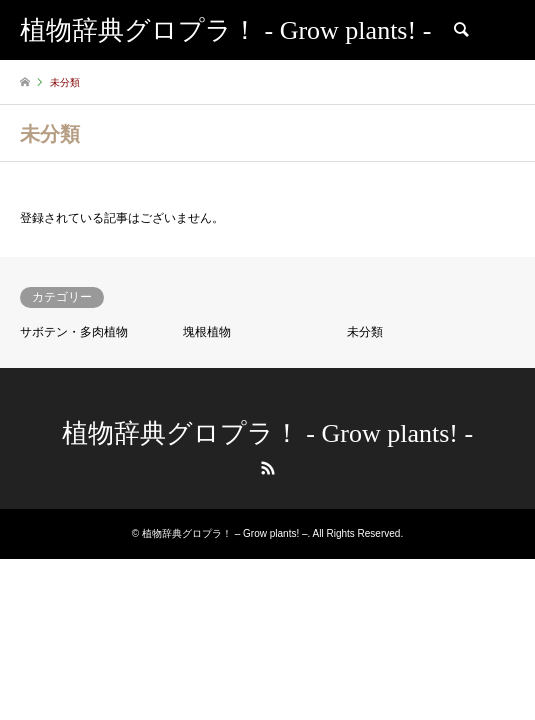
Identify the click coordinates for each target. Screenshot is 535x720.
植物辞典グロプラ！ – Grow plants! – (225, 533)
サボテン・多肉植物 (74, 332)
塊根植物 (207, 332)
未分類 (365, 332)
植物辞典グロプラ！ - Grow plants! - (267, 433)
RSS (268, 468)
